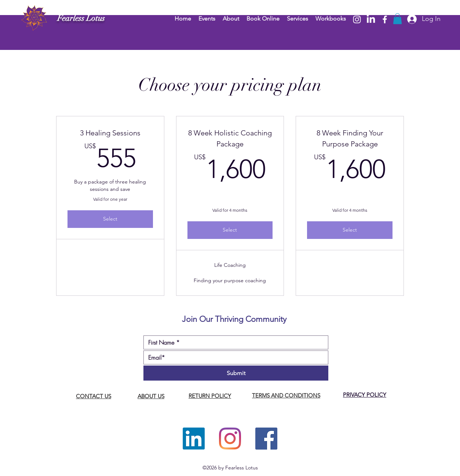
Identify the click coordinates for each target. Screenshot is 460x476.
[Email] (234, 357)
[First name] (234, 342)
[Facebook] (385, 19)
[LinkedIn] (371, 19)
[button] (397, 19)
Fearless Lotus (81, 18)
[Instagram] (357, 19)
